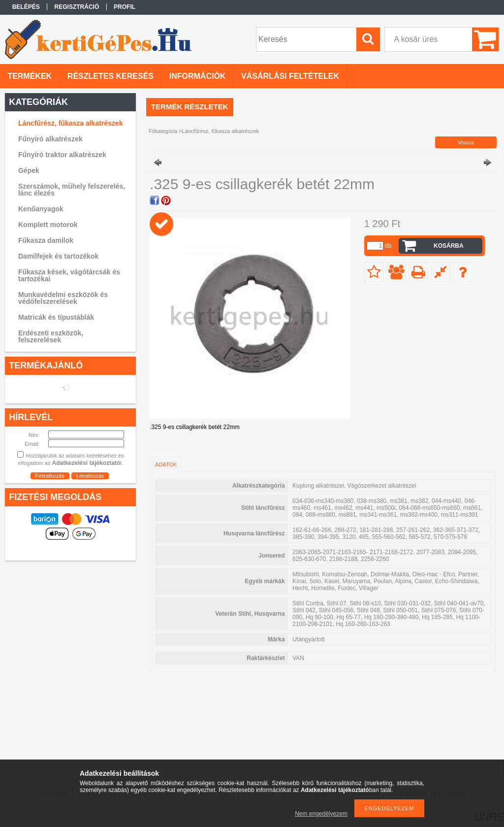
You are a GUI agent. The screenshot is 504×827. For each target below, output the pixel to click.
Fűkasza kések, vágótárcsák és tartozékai (69, 275)
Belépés (26, 7)
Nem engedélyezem (321, 814)
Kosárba (449, 246)
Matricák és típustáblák (56, 317)
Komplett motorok (48, 225)
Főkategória (163, 131)
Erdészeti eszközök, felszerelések (51, 336)
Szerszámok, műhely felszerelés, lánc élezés (72, 190)
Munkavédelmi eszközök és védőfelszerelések (63, 298)
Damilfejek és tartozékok (58, 256)
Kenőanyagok (41, 209)
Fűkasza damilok (46, 240)
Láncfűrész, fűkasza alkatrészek (70, 123)
